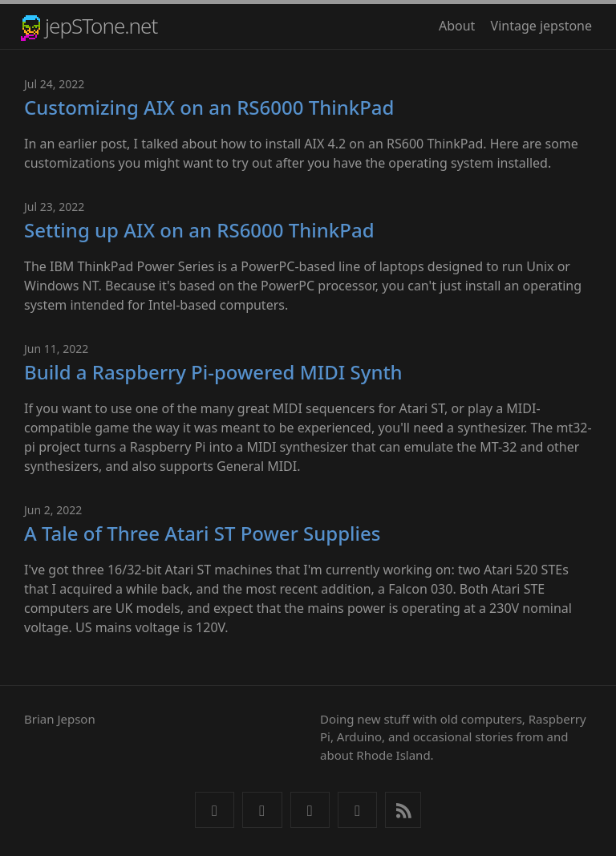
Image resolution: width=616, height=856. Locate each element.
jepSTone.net (101, 26)
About (457, 26)
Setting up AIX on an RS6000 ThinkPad (199, 230)
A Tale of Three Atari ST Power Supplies (202, 533)
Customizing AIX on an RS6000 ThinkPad (209, 107)
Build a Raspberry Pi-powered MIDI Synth (213, 372)
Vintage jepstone (541, 26)
